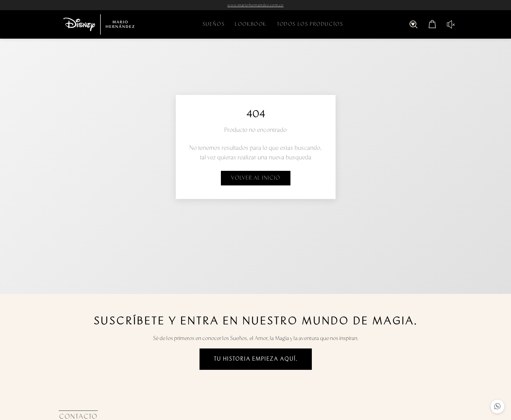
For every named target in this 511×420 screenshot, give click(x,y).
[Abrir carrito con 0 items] (432, 25)
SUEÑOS (214, 24)
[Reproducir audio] (448, 24)
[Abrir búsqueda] (414, 24)
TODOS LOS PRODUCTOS (310, 24)
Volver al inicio (256, 178)
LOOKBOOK (251, 24)
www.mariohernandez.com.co (255, 5)
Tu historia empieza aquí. (256, 359)
